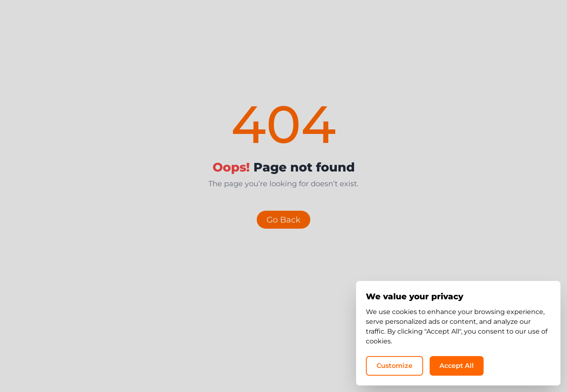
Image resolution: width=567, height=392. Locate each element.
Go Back (283, 220)
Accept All (457, 366)
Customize (394, 366)
